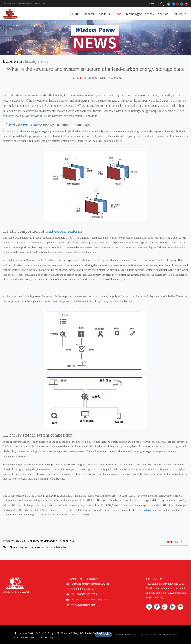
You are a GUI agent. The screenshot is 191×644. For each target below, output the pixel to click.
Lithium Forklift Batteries (150, 635)
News (118, 14)
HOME (75, 14)
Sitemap (153, 4)
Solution (163, 14)
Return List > (174, 542)
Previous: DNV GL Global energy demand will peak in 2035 (39, 541)
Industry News (36, 61)
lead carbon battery (20, 95)
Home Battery (170, 635)
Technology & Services (140, 14)
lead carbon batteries (64, 231)
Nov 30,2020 (116, 78)
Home (7, 61)
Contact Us (179, 14)
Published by (90, 78)
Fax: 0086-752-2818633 (84, 594)
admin (103, 78)
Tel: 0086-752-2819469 (84, 589)
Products (89, 14)
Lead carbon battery (24, 125)
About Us (104, 14)
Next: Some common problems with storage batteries (35, 547)
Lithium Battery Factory (125, 635)
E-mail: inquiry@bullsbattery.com (89, 600)
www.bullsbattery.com (83, 605)
